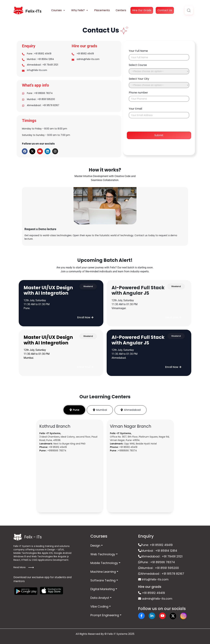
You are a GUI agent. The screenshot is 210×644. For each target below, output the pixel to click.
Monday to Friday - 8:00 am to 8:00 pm (45, 127)
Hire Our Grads (142, 10)
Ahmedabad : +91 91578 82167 (44, 105)
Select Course (138, 65)
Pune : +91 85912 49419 (40, 54)
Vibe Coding (99, 605)
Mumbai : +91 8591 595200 (42, 99)
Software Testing (103, 579)
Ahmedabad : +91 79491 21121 (43, 65)
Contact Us (165, 10)
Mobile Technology (104, 561)
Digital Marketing (103, 587)
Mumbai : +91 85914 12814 (41, 59)
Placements (102, 10)
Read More (24, 566)
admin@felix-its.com (89, 59)
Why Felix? (80, 10)
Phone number (138, 93)
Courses (58, 10)
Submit (159, 135)
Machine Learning (103, 570)
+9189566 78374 (57, 449)
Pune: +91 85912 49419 (155, 543)
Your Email (135, 109)
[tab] (74, 408)
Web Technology (103, 552)
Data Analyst (100, 596)
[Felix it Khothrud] (70, 481)
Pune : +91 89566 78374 (40, 93)
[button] (85, 316)
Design (95, 544)
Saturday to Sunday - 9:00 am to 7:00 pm (46, 133)
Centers (121, 10)
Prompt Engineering (105, 613)
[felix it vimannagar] (140, 481)
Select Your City (139, 79)
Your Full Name (138, 51)
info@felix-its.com (37, 71)
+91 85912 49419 (86, 54)
